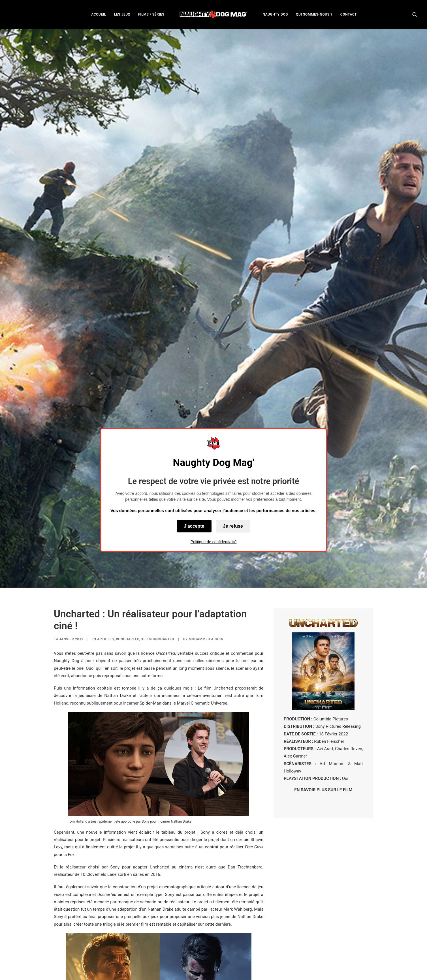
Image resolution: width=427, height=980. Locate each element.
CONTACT (349, 14)
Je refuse (233, 526)
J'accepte (194, 526)
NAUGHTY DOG (276, 14)
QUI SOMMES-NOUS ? (314, 14)
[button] (415, 14)
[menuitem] (99, 14)
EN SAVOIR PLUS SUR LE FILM (323, 692)
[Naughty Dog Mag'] (214, 14)
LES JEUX (122, 14)
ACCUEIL (99, 14)
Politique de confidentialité (214, 542)
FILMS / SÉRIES (151, 14)
